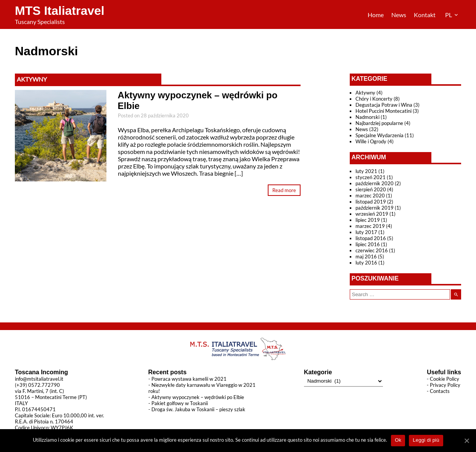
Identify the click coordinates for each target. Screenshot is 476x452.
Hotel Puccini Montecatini (384, 111)
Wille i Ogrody (371, 141)
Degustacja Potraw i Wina (384, 105)
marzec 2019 (370, 226)
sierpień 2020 (371, 189)
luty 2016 (366, 263)
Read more (284, 190)
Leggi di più (426, 440)
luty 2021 (366, 171)
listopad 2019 (371, 202)
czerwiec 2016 (372, 250)
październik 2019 (375, 208)
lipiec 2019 (368, 220)
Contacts (440, 391)
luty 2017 (366, 232)
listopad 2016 (371, 238)
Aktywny (32, 79)
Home (376, 15)
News (399, 15)
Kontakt (425, 15)
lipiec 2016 (368, 244)
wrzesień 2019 (372, 214)
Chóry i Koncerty (374, 99)
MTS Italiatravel (60, 11)
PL (449, 15)
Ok (398, 440)
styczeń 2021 (371, 177)
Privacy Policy (445, 385)
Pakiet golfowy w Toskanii (180, 403)
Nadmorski (367, 117)
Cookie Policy (445, 379)
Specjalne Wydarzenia (380, 135)
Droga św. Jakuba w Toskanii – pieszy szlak (198, 409)
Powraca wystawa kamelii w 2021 (189, 379)
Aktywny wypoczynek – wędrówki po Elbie (198, 397)
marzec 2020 (370, 196)
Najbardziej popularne (379, 123)
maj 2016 (366, 256)
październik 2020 (375, 183)
